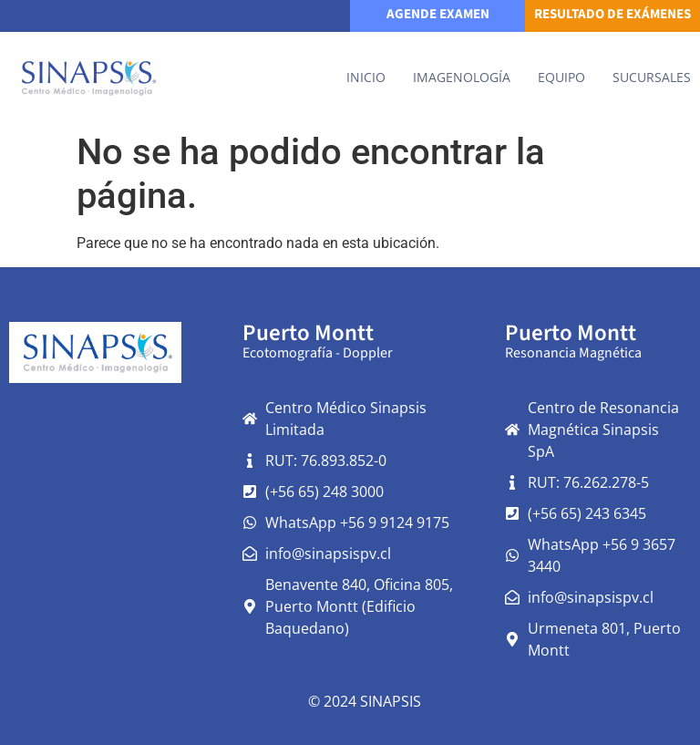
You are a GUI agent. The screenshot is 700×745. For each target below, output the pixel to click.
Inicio (366, 77)
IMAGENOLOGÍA (462, 77)
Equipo (561, 77)
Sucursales (652, 77)
